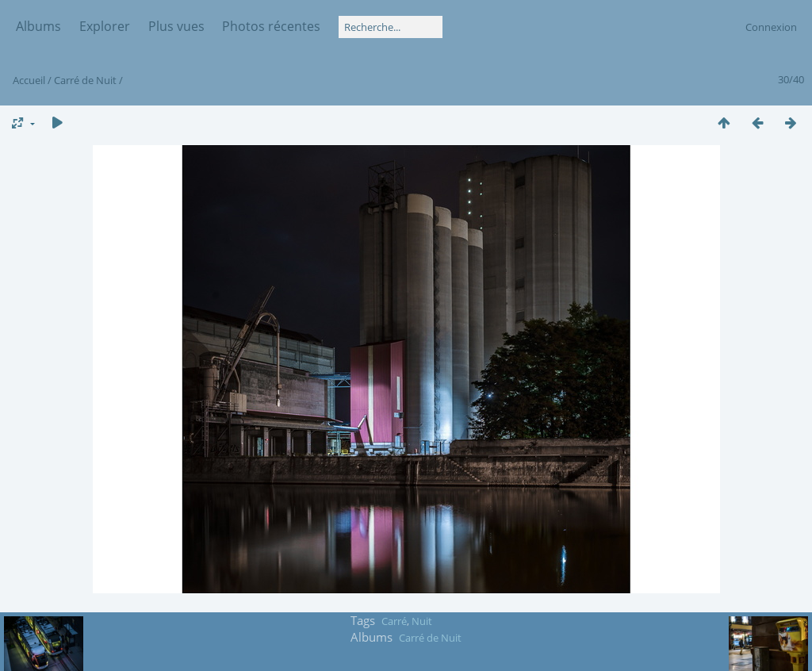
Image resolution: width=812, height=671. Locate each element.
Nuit (422, 621)
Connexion (771, 27)
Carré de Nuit (85, 80)
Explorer (105, 26)
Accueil (29, 80)
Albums (38, 26)
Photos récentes (271, 26)
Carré (394, 621)
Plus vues (176, 26)
